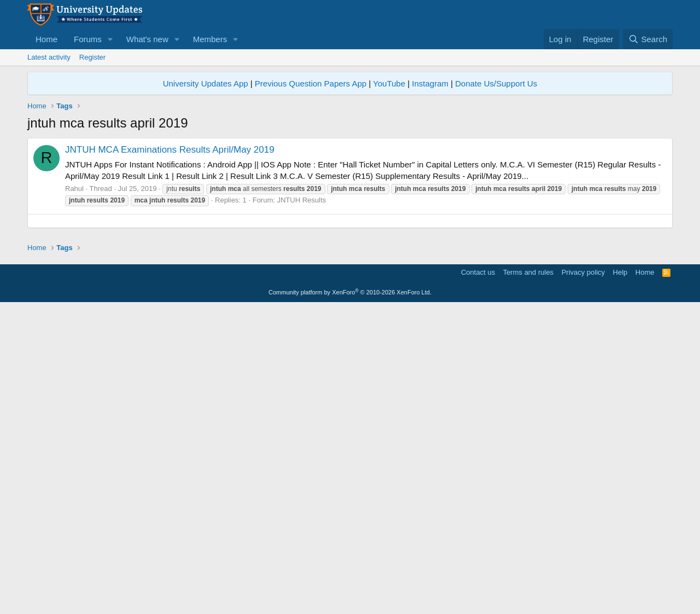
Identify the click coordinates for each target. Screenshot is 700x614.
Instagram (430, 83)
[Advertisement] (350, 298)
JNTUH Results (301, 200)
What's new (147, 39)
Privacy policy (583, 579)
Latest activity (49, 57)
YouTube (389, 83)
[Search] (648, 39)
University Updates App (206, 83)
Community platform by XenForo (350, 599)
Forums (88, 39)
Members (210, 39)
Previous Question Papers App (311, 83)
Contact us (478, 579)
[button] (110, 39)
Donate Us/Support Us (496, 83)
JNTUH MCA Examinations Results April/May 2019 (170, 150)
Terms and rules (528, 579)
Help (620, 579)
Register (92, 57)
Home (46, 39)
